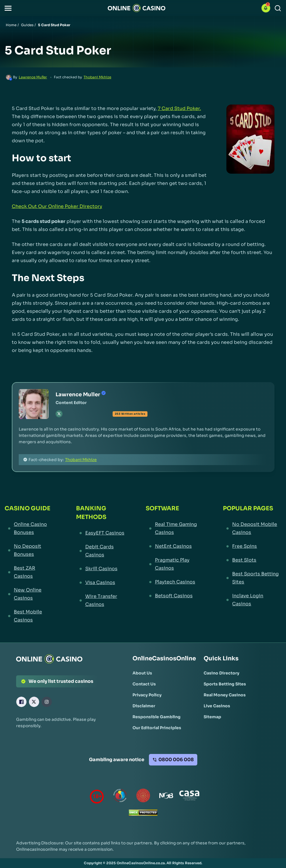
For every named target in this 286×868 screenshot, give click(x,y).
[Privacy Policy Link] (147, 695)
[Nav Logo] (137, 8)
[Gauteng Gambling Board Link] (143, 797)
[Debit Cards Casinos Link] (100, 551)
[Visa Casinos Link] (100, 583)
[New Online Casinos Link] (30, 594)
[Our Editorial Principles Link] (157, 728)
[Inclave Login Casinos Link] (252, 600)
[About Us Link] (142, 673)
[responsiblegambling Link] (120, 797)
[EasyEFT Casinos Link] (100, 533)
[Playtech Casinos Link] (174, 582)
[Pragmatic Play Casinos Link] (174, 564)
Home (11, 25)
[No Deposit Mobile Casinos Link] (252, 528)
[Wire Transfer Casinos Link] (100, 600)
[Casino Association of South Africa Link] (189, 797)
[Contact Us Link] (144, 684)
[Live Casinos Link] (217, 706)
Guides (27, 25)
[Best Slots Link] (252, 560)
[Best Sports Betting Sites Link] (252, 578)
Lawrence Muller (33, 77)
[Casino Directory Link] (221, 673)
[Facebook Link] (21, 702)
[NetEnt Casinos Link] (174, 546)
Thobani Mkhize (97, 77)
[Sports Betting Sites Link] (225, 684)
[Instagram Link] (47, 702)
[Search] (278, 8)
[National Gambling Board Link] (166, 797)
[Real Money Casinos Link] (225, 695)
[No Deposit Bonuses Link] (30, 550)
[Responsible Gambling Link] (157, 717)
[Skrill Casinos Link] (100, 569)
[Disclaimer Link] (144, 706)
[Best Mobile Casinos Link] (30, 616)
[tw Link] (59, 414)
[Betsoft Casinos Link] (174, 596)
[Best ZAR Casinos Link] (30, 572)
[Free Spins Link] (252, 546)
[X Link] (34, 702)
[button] (8, 8)
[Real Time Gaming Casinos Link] (174, 528)
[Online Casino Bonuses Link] (30, 528)
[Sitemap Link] (212, 717)
